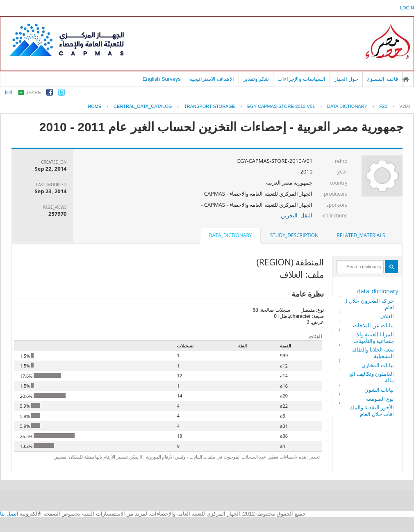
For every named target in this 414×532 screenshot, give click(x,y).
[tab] (361, 235)
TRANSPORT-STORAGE (209, 106)
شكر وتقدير (256, 79)
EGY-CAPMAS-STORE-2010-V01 (281, 106)
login (407, 8)
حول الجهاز (346, 79)
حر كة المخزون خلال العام (370, 304)
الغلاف (387, 316)
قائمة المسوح (382, 79)
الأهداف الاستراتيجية (212, 79)
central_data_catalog (143, 106)
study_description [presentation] (294, 235)
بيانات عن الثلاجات (374, 325)
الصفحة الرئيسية (406, 79)
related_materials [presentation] (361, 235)
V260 (405, 106)
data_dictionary (378, 291)
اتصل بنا (9, 514)
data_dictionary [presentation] (230, 235)
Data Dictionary (347, 106)
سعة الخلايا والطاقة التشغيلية (373, 353)
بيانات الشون (379, 390)
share (33, 92)
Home (94, 106)
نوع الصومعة (380, 399)
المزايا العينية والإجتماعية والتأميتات (374, 338)
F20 (383, 106)
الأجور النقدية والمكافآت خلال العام (372, 411)
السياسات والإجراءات (301, 79)
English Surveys (162, 79)
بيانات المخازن (378, 365)
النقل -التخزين (297, 215)
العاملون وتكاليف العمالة (372, 377)
